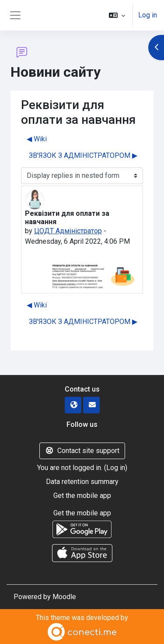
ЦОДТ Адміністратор (68, 231)
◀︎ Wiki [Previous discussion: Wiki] (37, 139)
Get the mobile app (82, 496)
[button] (117, 15)
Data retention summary (82, 482)
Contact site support (82, 451)
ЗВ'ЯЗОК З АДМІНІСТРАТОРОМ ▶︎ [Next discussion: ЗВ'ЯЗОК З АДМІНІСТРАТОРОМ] (83, 155)
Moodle (64, 597)
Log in (148, 15)
